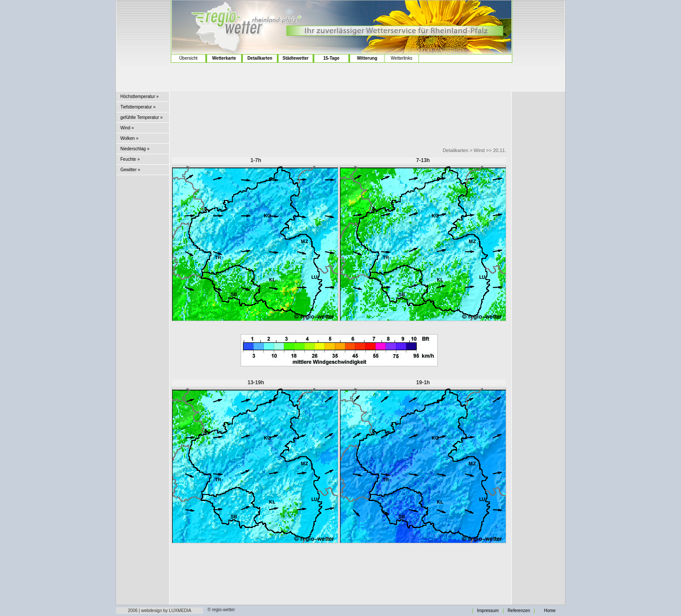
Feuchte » (130, 159)
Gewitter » (130, 170)
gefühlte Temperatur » (141, 117)
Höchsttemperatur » (140, 96)
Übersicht (188, 58)
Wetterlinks (401, 58)
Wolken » (129, 138)
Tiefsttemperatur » (138, 107)
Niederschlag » (135, 149)
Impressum (488, 611)
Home (550, 611)
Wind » (127, 128)
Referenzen (519, 611)
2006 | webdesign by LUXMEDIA (159, 611)
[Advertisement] (144, 35)
